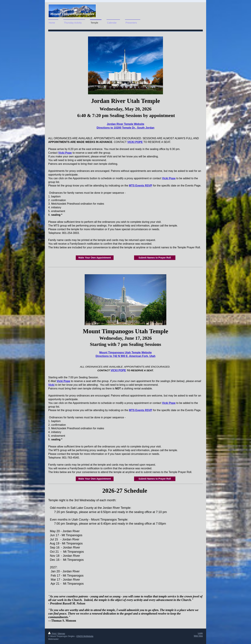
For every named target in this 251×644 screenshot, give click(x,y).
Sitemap (61, 634)
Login (200, 633)
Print (52, 634)
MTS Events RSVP (141, 186)
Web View (198, 636)
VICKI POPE (135, 142)
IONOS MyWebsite (85, 636)
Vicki (51, 385)
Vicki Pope (65, 153)
